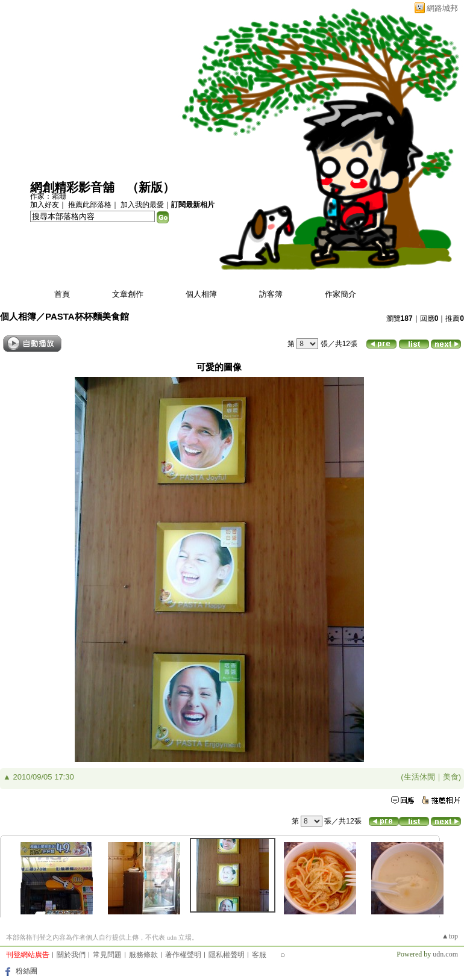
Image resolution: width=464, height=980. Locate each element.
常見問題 (107, 955)
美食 (451, 777)
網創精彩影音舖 (72, 187)
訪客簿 (271, 294)
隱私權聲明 (227, 955)
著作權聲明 (183, 955)
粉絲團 (27, 971)
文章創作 (128, 294)
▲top (450, 936)
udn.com (445, 954)
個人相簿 (201, 294)
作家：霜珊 (48, 196)
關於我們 (71, 955)
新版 (151, 187)
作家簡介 (340, 294)
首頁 (62, 294)
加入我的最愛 (142, 205)
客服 (259, 955)
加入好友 (45, 205)
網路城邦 (442, 8)
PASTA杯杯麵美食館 (87, 316)
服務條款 (143, 955)
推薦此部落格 (90, 205)
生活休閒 (419, 777)
